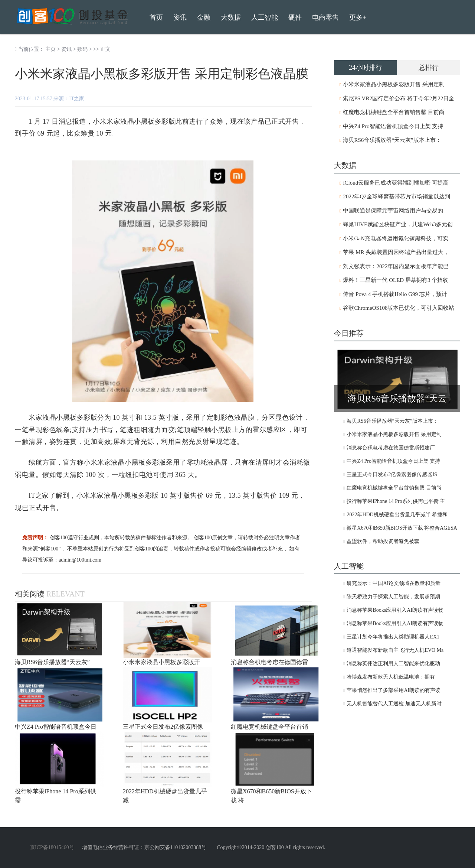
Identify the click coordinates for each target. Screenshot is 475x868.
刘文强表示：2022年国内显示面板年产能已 (396, 266)
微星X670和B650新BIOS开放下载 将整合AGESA (402, 528)
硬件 (295, 17)
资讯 (66, 49)
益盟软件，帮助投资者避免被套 (383, 541)
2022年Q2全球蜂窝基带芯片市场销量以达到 (396, 196)
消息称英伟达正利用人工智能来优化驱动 (393, 664)
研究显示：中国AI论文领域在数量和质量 (394, 583)
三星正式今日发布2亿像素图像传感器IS (392, 474)
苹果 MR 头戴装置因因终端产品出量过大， (396, 252)
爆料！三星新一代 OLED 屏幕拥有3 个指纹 (396, 280)
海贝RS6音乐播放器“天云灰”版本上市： (392, 140)
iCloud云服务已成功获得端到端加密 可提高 (396, 183)
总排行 (429, 68)
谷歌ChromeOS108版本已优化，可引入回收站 (399, 308)
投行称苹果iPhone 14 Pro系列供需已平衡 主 (396, 501)
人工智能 (265, 17)
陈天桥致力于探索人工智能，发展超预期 (393, 597)
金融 (204, 17)
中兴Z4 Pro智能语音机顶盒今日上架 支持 (393, 126)
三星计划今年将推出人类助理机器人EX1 (393, 637)
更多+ (358, 17)
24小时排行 (366, 68)
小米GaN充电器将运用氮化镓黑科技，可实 (395, 238)
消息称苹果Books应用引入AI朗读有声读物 (395, 610)
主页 (50, 49)
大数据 (231, 17)
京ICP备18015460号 (52, 847)
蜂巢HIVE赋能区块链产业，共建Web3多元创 (398, 224)
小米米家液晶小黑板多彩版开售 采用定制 (394, 84)
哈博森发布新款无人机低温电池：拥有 (391, 677)
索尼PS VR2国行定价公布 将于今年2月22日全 (399, 98)
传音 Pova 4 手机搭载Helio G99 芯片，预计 (395, 294)
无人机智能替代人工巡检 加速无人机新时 (394, 704)
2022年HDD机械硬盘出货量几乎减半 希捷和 (397, 515)
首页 (156, 17)
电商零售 (325, 17)
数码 (82, 49)
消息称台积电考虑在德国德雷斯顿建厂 (391, 448)
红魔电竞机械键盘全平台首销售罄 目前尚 (394, 112)
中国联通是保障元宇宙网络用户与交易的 (393, 211)
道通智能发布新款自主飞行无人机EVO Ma (395, 650)
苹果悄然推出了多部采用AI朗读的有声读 (394, 690)
